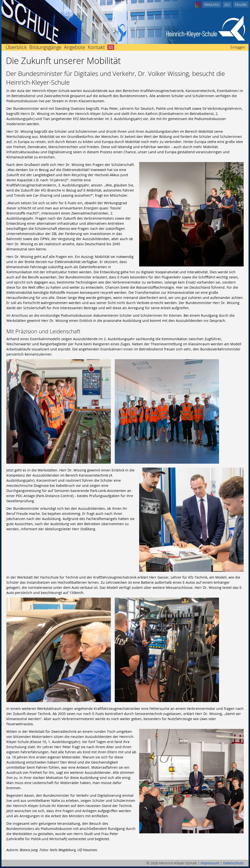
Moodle (241, 5)
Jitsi (227, 5)
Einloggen (238, 47)
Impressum (210, 863)
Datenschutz (233, 863)
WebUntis (212, 5)
